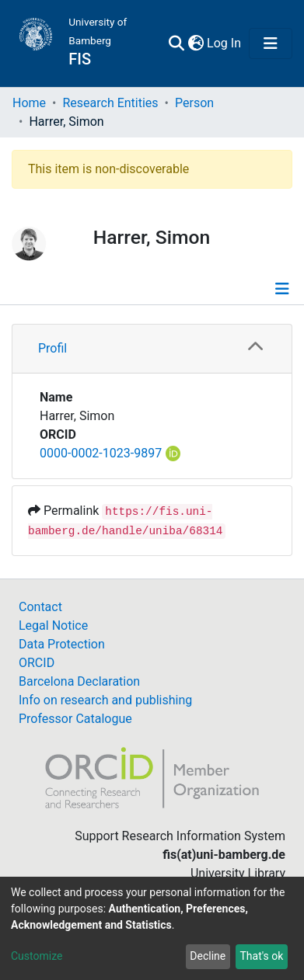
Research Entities (110, 103)
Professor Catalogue (75, 719)
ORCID (37, 663)
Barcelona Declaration (79, 681)
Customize (37, 956)
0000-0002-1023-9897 (101, 453)
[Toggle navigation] (271, 43)
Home (29, 103)
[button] (196, 43)
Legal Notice (53, 626)
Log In (225, 43)
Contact (40, 607)
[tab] (152, 349)
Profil (52, 348)
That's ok (261, 956)
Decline (208, 956)
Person (194, 103)
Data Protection (62, 644)
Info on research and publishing (105, 700)
